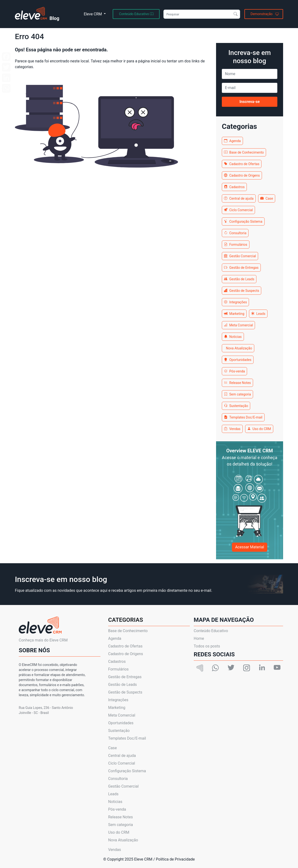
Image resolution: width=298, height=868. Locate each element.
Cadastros (234, 187)
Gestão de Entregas (241, 268)
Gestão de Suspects (242, 291)
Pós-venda (234, 371)
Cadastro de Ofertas (242, 164)
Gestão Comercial (240, 256)
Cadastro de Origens (242, 175)
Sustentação (236, 406)
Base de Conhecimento (244, 152)
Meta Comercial (238, 325)
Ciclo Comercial (238, 210)
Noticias (233, 337)
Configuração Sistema (243, 221)
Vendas (232, 429)
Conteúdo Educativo (211, 631)
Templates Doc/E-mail (243, 417)
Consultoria (235, 233)
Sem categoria (237, 394)
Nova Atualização (239, 348)
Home (199, 638)
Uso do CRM (259, 429)
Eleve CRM (93, 14)
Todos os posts (207, 646)
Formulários (236, 245)
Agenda (232, 141)
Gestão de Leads (239, 279)
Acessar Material (249, 547)
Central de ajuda (239, 198)
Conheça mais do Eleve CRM (43, 640)
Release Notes (237, 383)
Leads (258, 314)
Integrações (235, 302)
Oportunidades (238, 360)
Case (267, 198)
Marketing (234, 314)
